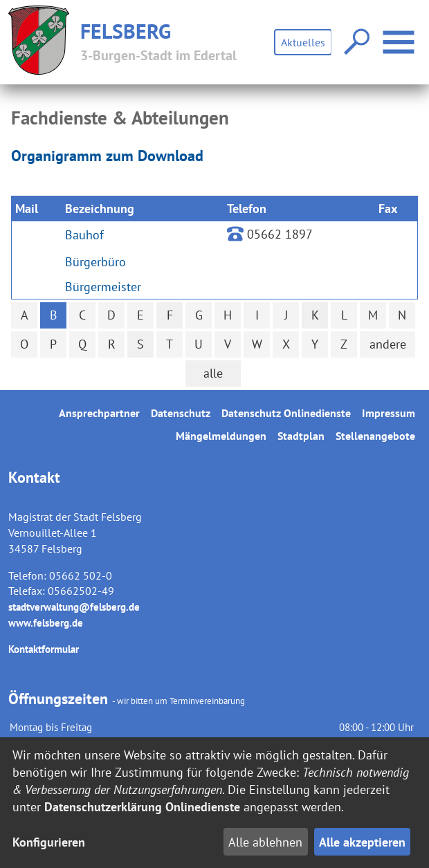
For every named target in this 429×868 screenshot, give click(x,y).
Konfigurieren (49, 842)
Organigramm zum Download (107, 156)
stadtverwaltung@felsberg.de (74, 607)
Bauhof (84, 235)
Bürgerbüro (95, 262)
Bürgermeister (103, 287)
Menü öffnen (400, 35)
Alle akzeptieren (362, 842)
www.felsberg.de (46, 623)
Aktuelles (303, 42)
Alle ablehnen (265, 842)
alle (213, 373)
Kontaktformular (44, 649)
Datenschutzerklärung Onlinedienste (142, 807)
